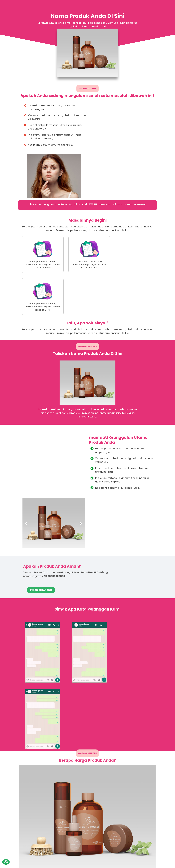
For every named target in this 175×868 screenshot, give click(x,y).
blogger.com (149, 865)
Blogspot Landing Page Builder (51, 865)
